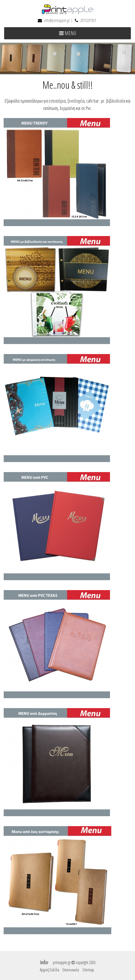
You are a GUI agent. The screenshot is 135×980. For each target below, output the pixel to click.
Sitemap (88, 970)
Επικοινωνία (71, 970)
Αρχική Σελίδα (50, 970)
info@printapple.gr (57, 20)
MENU (76, 34)
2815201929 (88, 20)
